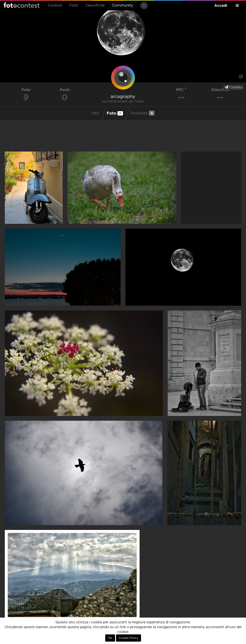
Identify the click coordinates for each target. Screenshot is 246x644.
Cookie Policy (129, 638)
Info (95, 113)
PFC (181, 90)
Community (123, 5)
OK (110, 638)
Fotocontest (22, 5)
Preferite (142, 113)
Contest (55, 5)
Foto (74, 5)
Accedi (221, 5)
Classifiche (95, 5)
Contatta (233, 87)
